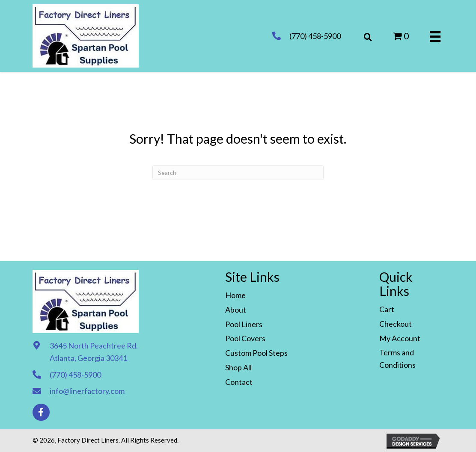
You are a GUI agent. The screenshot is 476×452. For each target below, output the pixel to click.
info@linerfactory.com (87, 391)
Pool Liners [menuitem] (244, 324)
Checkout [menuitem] (396, 324)
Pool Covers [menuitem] (245, 338)
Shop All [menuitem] (238, 367)
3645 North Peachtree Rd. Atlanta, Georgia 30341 (94, 352)
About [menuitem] (236, 310)
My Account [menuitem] (400, 338)
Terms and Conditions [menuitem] (397, 359)
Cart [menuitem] (387, 309)
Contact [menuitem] (239, 382)
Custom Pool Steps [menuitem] (256, 353)
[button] (41, 412)
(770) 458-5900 (315, 36)
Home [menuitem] (235, 295)
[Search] (238, 173)
